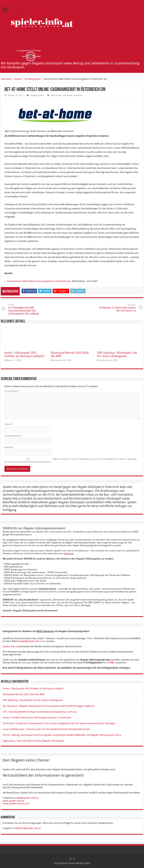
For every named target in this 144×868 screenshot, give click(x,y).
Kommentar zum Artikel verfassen (66, 95)
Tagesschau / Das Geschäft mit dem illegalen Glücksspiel (33, 741)
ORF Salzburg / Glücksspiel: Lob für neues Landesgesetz (117, 354)
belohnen (69, 553)
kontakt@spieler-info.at (30, 641)
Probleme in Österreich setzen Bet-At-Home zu (117, 308)
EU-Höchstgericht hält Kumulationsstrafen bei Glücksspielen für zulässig (27, 309)
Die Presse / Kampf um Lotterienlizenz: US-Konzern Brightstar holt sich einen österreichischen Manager (59, 723)
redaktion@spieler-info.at (27, 828)
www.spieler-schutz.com (16, 803)
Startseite (6, 79)
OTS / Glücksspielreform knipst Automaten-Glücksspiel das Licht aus (40, 712)
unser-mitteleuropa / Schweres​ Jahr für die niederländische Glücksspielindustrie (46, 729)
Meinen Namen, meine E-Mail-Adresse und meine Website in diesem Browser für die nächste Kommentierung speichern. (71, 460)
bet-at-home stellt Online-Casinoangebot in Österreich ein (39, 281)
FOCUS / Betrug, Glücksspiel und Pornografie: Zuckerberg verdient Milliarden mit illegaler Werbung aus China (62, 735)
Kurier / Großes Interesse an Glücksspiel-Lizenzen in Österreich (37, 718)
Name (9, 424)
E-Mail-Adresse (13, 436)
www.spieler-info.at (13, 801)
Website (9, 447)
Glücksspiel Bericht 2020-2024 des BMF (24, 694)
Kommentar (12, 391)
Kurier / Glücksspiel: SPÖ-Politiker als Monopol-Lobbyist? (24, 354)
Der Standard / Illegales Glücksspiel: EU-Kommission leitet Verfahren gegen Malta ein (49, 706)
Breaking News (33, 79)
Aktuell (18, 79)
